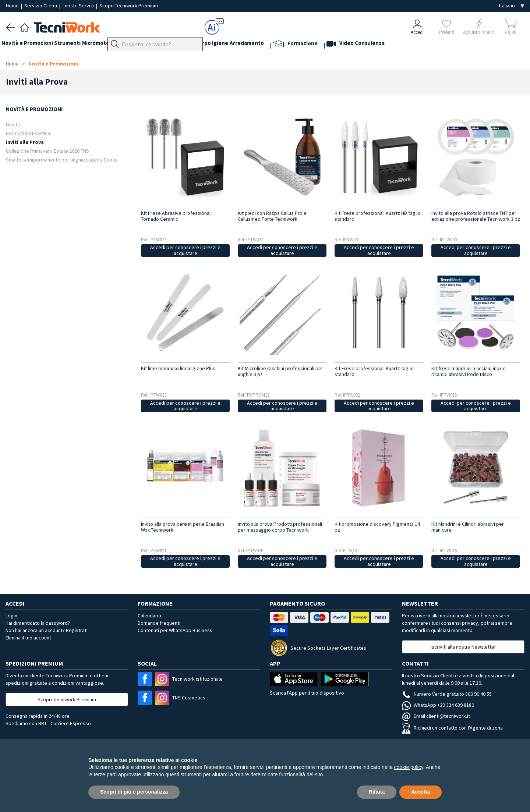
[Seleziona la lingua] (512, 6)
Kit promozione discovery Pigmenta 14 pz (377, 527)
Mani (177, 45)
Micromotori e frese (121, 45)
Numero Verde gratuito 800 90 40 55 (447, 694)
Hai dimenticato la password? (38, 623)
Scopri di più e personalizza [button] (134, 792)
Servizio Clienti (41, 6)
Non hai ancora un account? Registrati (47, 630)
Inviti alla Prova (25, 142)
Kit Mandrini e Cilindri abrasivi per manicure (468, 527)
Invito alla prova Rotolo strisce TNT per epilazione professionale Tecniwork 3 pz (476, 216)
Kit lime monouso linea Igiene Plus (178, 368)
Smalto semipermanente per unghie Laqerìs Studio (62, 159)
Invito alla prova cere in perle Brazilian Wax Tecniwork (183, 527)
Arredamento (292, 45)
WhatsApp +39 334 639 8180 (438, 705)
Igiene (261, 45)
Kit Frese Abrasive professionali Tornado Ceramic (176, 216)
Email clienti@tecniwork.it (436, 716)
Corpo (239, 45)
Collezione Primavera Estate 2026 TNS (47, 151)
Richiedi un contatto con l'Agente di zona (452, 728)
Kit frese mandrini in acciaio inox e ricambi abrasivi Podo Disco (469, 371)
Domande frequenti (159, 623)
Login (11, 616)
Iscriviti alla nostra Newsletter (463, 647)
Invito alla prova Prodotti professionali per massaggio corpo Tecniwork (280, 527)
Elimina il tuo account (28, 638)
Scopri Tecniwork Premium (129, 6)
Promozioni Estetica (28, 133)
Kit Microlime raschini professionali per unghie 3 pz (280, 371)
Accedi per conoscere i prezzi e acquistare (185, 250)
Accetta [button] (421, 792)
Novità (13, 124)
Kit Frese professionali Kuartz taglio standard (374, 371)
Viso (194, 45)
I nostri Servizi (79, 6)
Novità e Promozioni (32, 45)
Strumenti (77, 45)
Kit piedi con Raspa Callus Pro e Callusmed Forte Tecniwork (272, 216)
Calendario (149, 616)
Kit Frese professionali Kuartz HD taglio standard (378, 216)
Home (13, 6)
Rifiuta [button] (377, 792)
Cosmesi (215, 45)
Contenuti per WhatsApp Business (175, 630)
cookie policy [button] (409, 767)
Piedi (158, 45)
